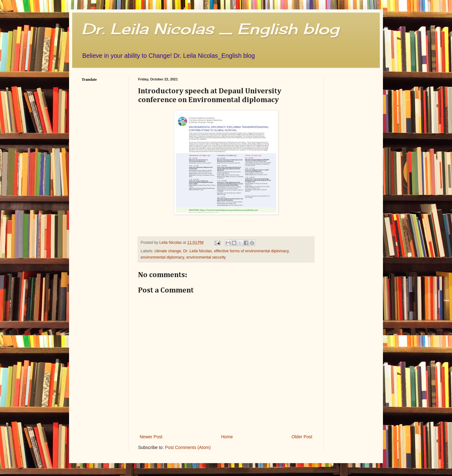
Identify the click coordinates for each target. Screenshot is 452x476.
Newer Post (151, 437)
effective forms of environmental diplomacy (251, 251)
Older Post (302, 437)
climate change (168, 251)
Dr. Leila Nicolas (198, 251)
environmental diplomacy (162, 257)
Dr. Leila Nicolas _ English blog (210, 29)
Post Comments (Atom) (188, 447)
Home (227, 437)
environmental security (206, 257)
